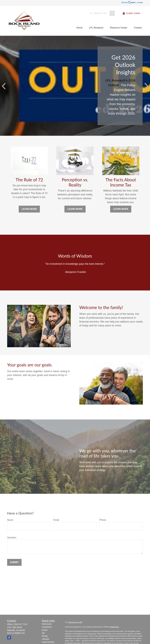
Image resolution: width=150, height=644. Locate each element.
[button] (79, 28)
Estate (45, 630)
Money (45, 636)
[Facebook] (112, 13)
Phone (103, 520)
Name (10, 520)
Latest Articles (48, 642)
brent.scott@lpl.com (16, 633)
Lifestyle (45, 639)
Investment (47, 627)
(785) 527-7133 (98, 13)
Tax (43, 633)
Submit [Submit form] (14, 562)
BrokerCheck (114, 627)
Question (12, 538)
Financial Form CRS (75, 622)
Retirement (47, 624)
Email (56, 520)
